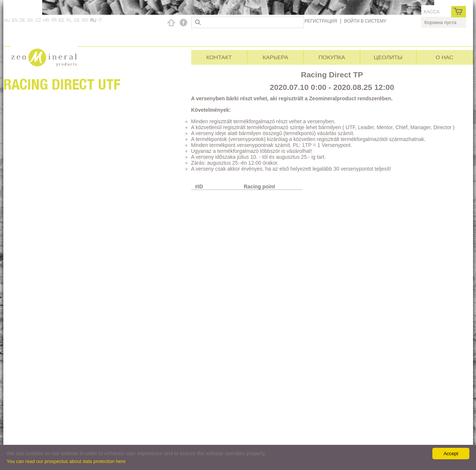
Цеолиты (388, 57)
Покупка (332, 57)
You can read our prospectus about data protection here (66, 461)
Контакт (219, 57)
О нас (445, 57)
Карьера (275, 57)
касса (431, 12)
